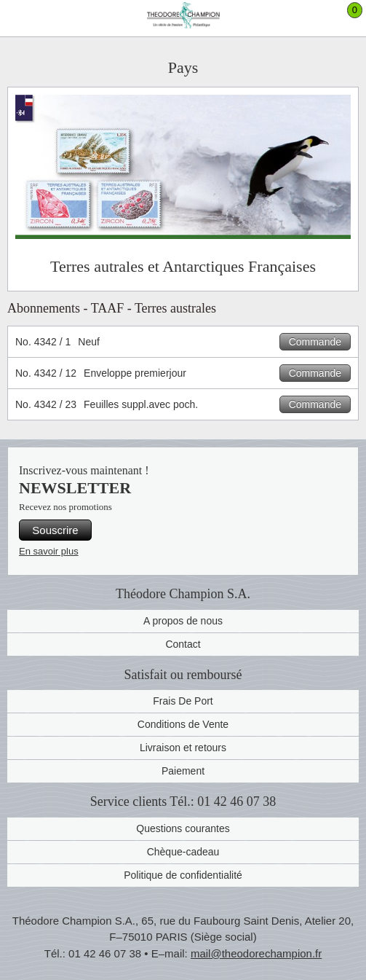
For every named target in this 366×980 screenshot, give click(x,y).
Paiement (183, 771)
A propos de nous (183, 621)
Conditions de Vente (183, 724)
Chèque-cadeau (183, 852)
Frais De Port (183, 701)
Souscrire (55, 530)
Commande (315, 342)
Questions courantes (183, 828)
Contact (183, 644)
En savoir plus (49, 551)
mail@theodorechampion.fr (256, 953)
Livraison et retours (183, 748)
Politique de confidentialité (183, 875)
